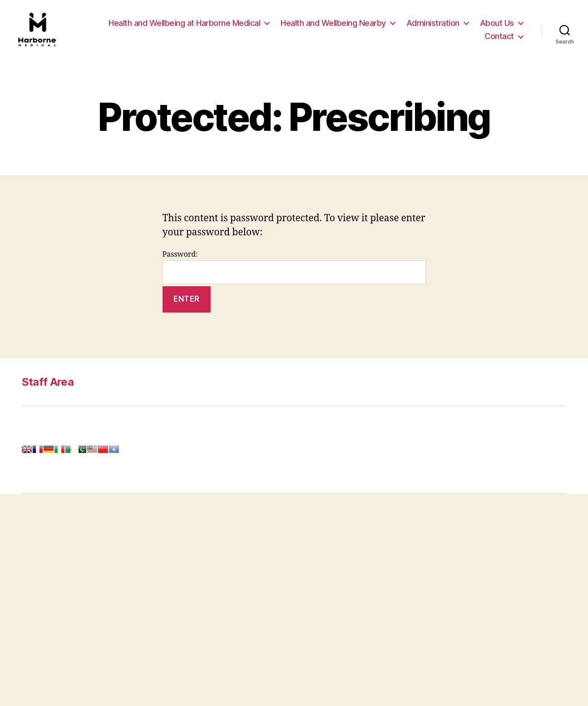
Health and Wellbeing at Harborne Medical (184, 26)
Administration (433, 26)
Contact (499, 39)
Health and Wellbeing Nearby (333, 26)
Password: (294, 272)
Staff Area (48, 387)
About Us (497, 26)
